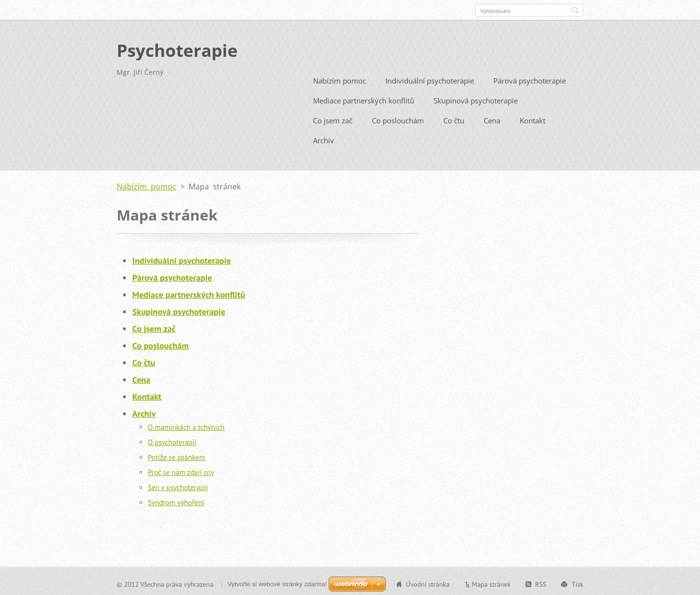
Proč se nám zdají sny (181, 470)
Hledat (575, 10)
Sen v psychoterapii (178, 485)
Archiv (324, 138)
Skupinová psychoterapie (476, 99)
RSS (541, 582)
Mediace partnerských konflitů (364, 99)
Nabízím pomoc (340, 79)
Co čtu (454, 119)
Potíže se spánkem (176, 455)
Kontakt (533, 119)
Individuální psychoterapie (430, 79)
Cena (492, 119)
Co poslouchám (398, 119)
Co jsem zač (333, 119)
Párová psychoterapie (530, 79)
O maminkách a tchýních (186, 425)
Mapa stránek (491, 582)
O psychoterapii (172, 440)
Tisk (577, 582)
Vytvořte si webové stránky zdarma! (277, 582)
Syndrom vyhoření (176, 501)
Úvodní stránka (428, 582)
